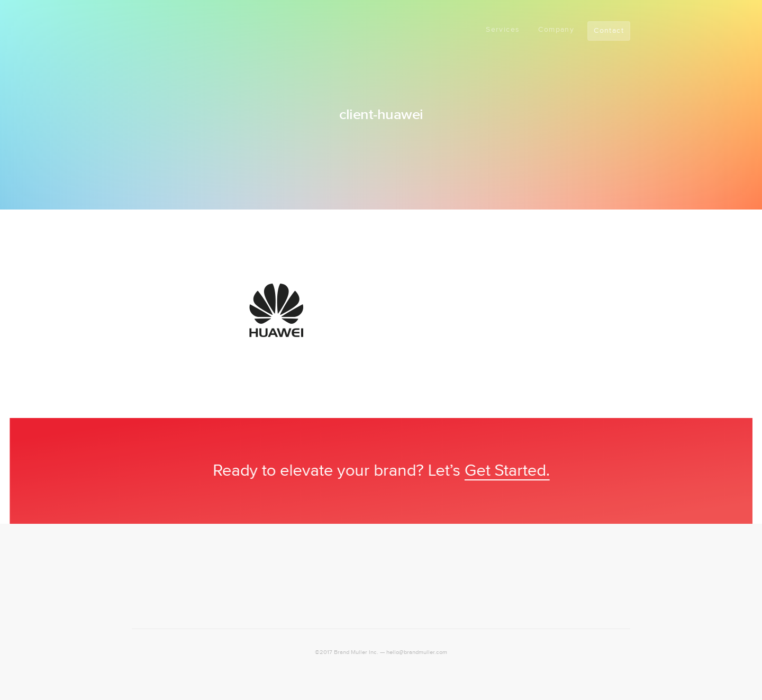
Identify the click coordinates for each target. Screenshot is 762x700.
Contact (609, 31)
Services (503, 30)
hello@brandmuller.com (417, 652)
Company (556, 30)
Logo (148, 28)
